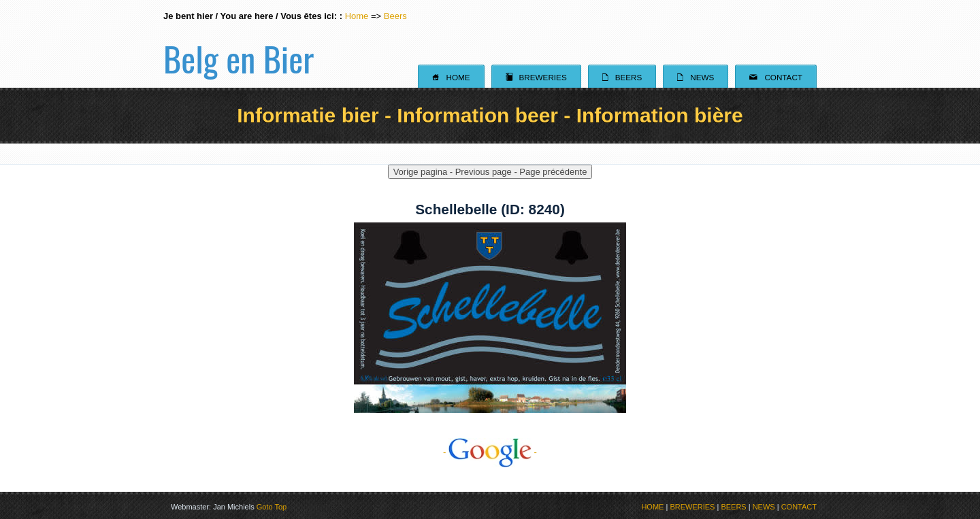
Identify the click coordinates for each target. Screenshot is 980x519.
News (696, 77)
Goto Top (272, 507)
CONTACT (799, 507)
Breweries (536, 77)
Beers (395, 16)
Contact (776, 77)
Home (357, 16)
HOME (652, 507)
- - (490, 452)
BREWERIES (692, 507)
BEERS (733, 507)
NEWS (764, 507)
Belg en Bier (239, 44)
